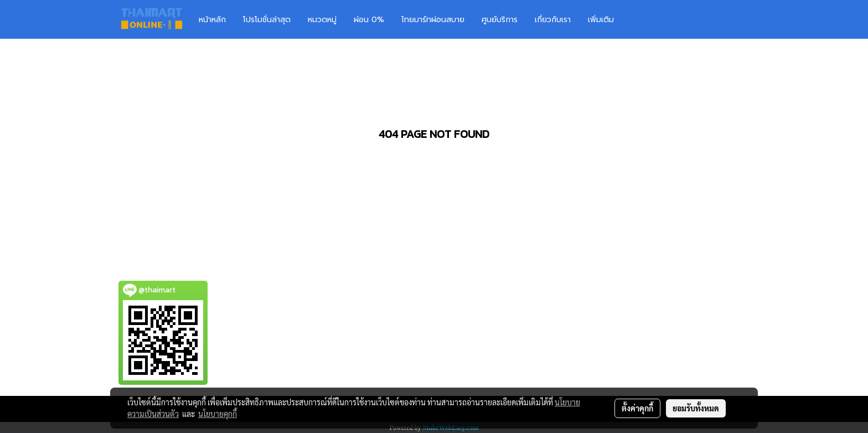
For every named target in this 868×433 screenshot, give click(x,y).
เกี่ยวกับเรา (553, 20)
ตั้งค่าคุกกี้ (637, 408)
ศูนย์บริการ (500, 20)
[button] (639, 19)
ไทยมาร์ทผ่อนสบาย (433, 20)
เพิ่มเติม (601, 20)
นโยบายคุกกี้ (218, 414)
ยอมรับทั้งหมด (696, 408)
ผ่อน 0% (369, 20)
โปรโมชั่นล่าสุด (267, 20)
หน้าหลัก (212, 20)
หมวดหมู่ (322, 20)
